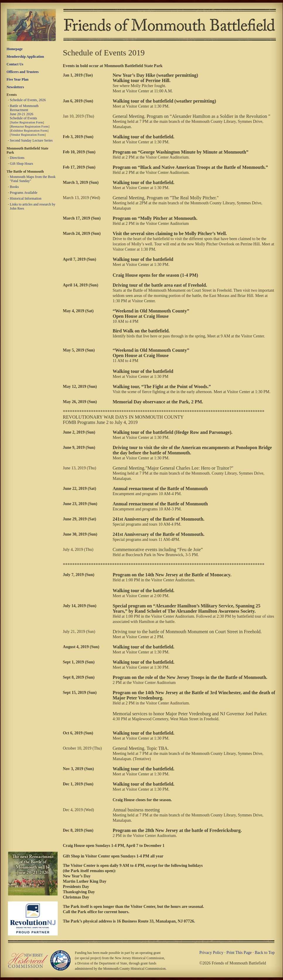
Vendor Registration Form (28, 135)
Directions (17, 158)
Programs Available (24, 193)
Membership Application (25, 57)
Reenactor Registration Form (30, 126)
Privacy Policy (211, 953)
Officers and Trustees (23, 72)
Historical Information (26, 198)
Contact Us (15, 64)
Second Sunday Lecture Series (31, 140)
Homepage (15, 49)
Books (15, 187)
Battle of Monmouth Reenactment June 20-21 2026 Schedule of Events (24, 112)
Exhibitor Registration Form (29, 130)
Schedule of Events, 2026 (28, 100)
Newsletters (15, 87)
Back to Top (265, 953)
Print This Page (239, 953)
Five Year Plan (18, 79)
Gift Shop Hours (22, 164)
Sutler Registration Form (27, 122)
